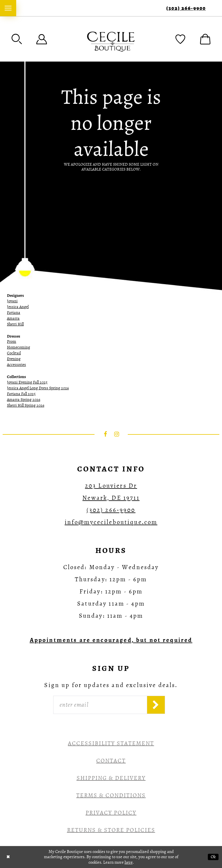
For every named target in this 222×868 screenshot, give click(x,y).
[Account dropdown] (42, 39)
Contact (111, 761)
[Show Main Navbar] (8, 8)
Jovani (12, 301)
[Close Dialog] (8, 857)
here (129, 862)
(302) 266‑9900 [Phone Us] (186, 8)
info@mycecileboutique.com (111, 522)
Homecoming (18, 347)
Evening (14, 359)
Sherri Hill (15, 324)
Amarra (13, 318)
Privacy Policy (111, 813)
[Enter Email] (100, 705)
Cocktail (14, 353)
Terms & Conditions (111, 795)
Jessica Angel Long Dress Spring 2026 (38, 388)
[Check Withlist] (180, 39)
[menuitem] (8, 8)
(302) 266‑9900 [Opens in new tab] (111, 510)
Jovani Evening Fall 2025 (27, 382)
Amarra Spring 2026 (24, 400)
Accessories (16, 365)
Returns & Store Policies (111, 830)
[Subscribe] (156, 705)
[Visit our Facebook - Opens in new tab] (106, 434)
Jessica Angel (18, 307)
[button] (17, 39)
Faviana (14, 313)
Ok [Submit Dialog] (213, 857)
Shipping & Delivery (111, 778)
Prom (12, 342)
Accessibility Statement (111, 743)
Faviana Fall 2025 (21, 394)
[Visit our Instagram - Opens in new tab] (117, 434)
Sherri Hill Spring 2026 (26, 405)
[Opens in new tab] (111, 640)
